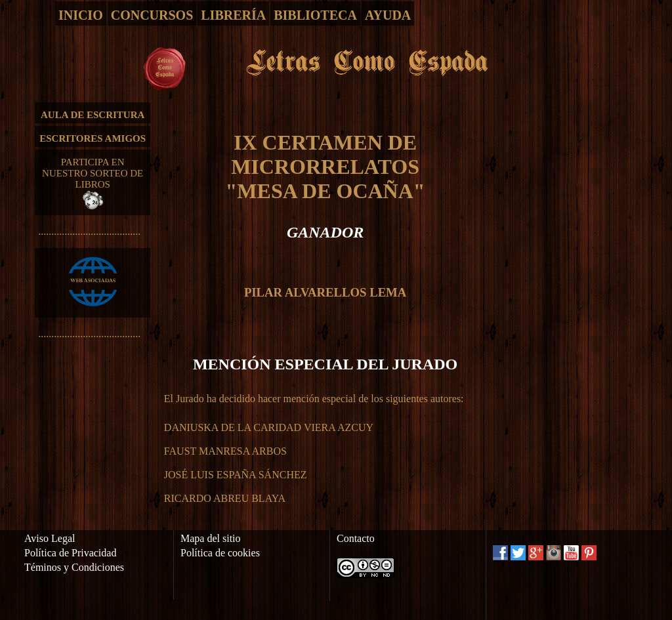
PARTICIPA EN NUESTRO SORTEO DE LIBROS (93, 183)
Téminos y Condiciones (74, 567)
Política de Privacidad (70, 553)
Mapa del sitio (211, 538)
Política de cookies (220, 553)
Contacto (356, 538)
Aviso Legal (50, 538)
